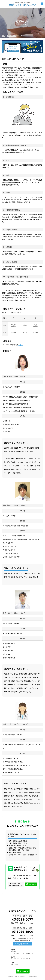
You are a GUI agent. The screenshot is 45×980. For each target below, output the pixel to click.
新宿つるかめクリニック (22, 911)
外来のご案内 (11, 36)
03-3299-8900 (22, 932)
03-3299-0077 (22, 920)
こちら (21, 345)
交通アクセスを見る (23, 944)
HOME (3, 36)
